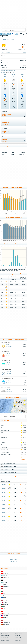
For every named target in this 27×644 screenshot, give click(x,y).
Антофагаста (4, 423)
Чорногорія (7, 622)
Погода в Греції (18, 637)
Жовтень (22, 151)
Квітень (4, 155)
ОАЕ (4, 607)
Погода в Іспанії (5, 639)
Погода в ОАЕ (18, 635)
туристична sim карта (10, 472)
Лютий (4, 151)
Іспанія (5, 589)
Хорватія (6, 618)
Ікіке (2, 433)
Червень (13, 151)
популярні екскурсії (10, 464)
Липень (13, 153)
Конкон (3, 435)
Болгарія (6, 571)
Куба (5, 598)
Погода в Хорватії (18, 639)
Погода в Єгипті (5, 634)
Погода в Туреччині (5, 635)
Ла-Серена (4, 440)
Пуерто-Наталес (5, 452)
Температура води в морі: (7, 52)
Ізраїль (5, 582)
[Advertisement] (13, 14)
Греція (5, 576)
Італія (5, 591)
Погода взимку (14, 557)
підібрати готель (9, 470)
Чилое (3, 457)
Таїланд (5, 609)
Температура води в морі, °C (14, 217)
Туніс (5, 611)
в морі (6, 115)
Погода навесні (14, 559)
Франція (5, 616)
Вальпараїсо (4, 428)
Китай (5, 593)
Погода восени (13, 564)
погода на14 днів (5, 132)
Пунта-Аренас (5, 447)
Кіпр (4, 596)
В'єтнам (5, 573)
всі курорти (23, 460)
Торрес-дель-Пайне (6, 455)
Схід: (4, 55)
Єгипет (5, 580)
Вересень (22, 149)
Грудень (22, 155)
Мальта (5, 602)
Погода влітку (14, 562)
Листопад (22, 153)
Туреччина (6, 613)
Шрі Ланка (6, 624)
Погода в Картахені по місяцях (14, 146)
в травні (3, 72)
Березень (4, 153)
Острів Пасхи (4, 445)
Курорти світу (5, 34)
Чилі (17, 34)
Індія (5, 584)
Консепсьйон (4, 438)
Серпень (13, 155)
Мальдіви (6, 600)
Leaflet (21, 413)
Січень (4, 149)
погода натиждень (5, 124)
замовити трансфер (10, 467)
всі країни (24, 627)
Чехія (5, 620)
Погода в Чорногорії (5, 641)
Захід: (11, 55)
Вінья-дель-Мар (5, 430)
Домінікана (6, 578)
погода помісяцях (5, 140)
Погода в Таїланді (19, 634)
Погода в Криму (18, 641)
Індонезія (6, 587)
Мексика (6, 604)
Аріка (2, 425)
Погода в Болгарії (5, 637)
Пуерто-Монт (4, 450)
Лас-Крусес (4, 442)
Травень (13, 149)
